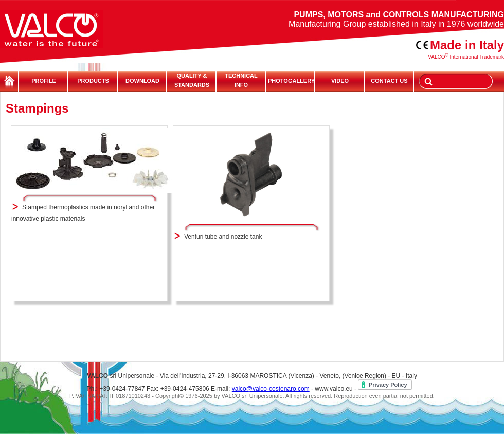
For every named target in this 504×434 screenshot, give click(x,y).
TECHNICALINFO (241, 80)
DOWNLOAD (142, 81)
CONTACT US (389, 81)
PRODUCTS (93, 81)
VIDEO (340, 81)
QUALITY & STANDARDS (192, 80)
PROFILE (44, 81)
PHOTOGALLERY (291, 81)
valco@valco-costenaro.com (271, 389)
